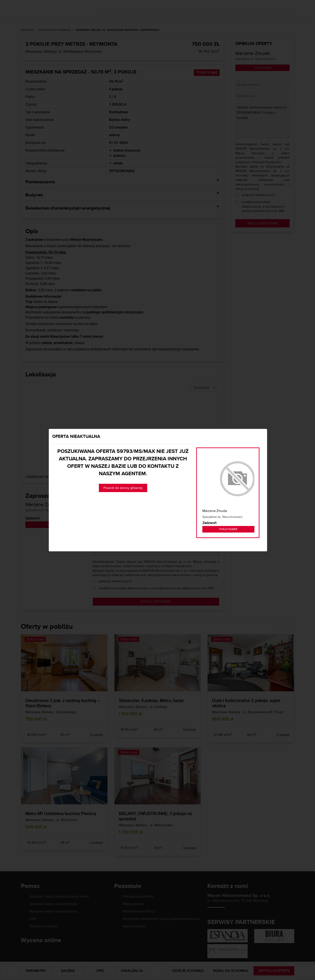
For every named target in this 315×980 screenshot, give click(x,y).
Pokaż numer (228, 529)
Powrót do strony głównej (123, 488)
